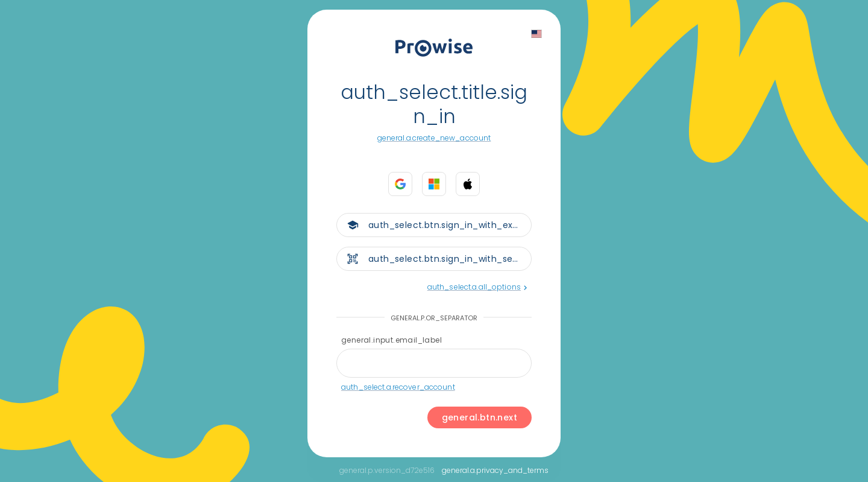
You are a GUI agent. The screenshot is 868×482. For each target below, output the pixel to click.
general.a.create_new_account (434, 138)
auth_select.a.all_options (477, 287)
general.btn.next (480, 417)
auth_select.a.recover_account (398, 387)
